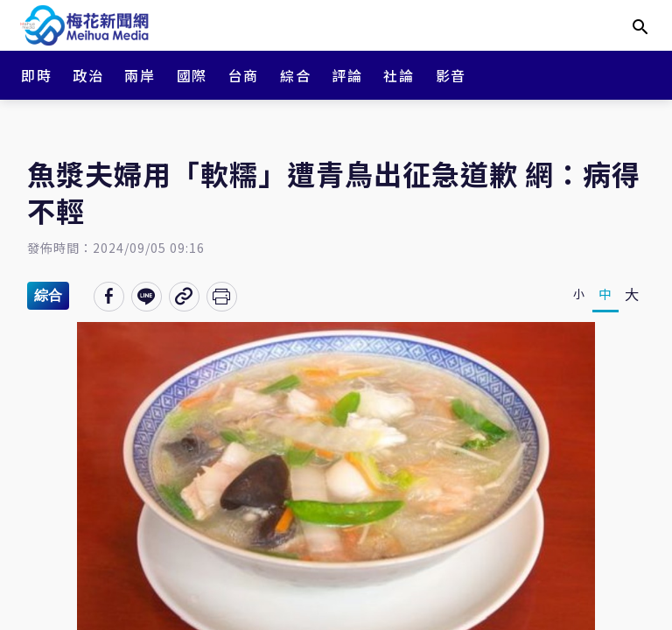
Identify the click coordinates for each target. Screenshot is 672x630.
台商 (244, 75)
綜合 (295, 75)
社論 (399, 75)
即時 (36, 75)
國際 (192, 75)
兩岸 (140, 75)
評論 (347, 75)
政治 (88, 75)
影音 (451, 75)
